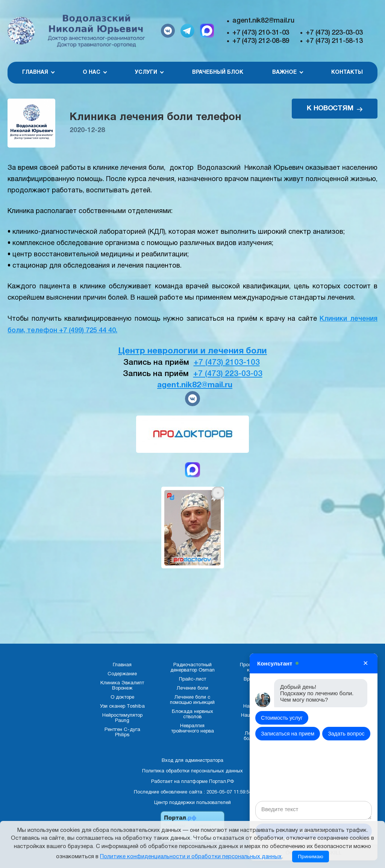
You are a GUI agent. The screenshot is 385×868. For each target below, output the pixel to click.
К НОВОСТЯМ (335, 109)
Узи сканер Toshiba (122, 707)
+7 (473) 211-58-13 (334, 41)
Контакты (347, 72)
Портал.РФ (221, 782)
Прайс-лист (192, 679)
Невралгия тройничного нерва (192, 729)
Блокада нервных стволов (192, 714)
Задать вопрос (346, 734)
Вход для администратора (192, 761)
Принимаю (311, 857)
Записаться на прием (288, 734)
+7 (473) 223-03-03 (334, 33)
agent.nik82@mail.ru (263, 21)
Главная (122, 665)
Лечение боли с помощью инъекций (192, 700)
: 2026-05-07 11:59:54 (228, 792)
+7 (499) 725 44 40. (88, 330)
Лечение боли (192, 688)
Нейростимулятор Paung (122, 718)
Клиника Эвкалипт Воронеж (122, 686)
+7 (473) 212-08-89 (261, 41)
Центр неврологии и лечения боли (192, 351)
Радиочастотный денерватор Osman (192, 668)
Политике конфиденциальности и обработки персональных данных (191, 857)
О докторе (122, 697)
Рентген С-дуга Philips (122, 732)
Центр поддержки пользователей (192, 803)
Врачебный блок (218, 72)
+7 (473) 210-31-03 (261, 33)
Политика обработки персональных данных (192, 771)
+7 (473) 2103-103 (227, 363)
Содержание (122, 674)
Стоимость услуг (282, 718)
